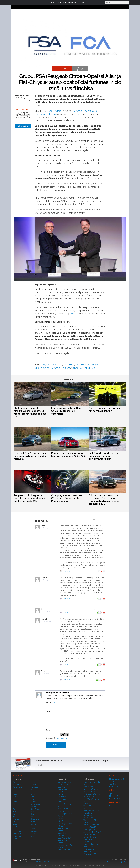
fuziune (67, 368)
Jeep (15, 826)
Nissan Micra (88, 808)
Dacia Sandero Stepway (92, 794)
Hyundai (16, 819)
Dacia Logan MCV (90, 854)
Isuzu (15, 821)
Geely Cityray (63, 789)
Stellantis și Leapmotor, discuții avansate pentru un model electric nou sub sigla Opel (30, 412)
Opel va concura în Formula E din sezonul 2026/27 (105, 410)
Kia (14, 829)
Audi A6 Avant (63, 809)
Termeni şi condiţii (42, 862)
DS (14, 804)
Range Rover (35, 804)
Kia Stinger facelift (90, 830)
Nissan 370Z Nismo (91, 789)
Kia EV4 (61, 806)
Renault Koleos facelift (91, 844)
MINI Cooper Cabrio (65, 814)
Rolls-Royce (35, 809)
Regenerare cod (62, 738)
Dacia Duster (88, 847)
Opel (72, 314)
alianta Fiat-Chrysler (53, 368)
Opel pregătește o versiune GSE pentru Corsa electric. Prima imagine (67, 498)
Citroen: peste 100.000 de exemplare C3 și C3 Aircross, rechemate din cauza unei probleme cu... (105, 500)
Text (48, 711)
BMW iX (87, 842)
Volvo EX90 (62, 833)
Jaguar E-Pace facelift (91, 825)
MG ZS (60, 826)
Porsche (34, 802)
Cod (48, 730)
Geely (15, 814)
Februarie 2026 (115, 799)
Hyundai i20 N (89, 815)
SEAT (33, 812)
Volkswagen (35, 831)
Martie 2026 (114, 796)
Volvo (33, 834)
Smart (33, 817)
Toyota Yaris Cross (90, 792)
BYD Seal (61, 787)
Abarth (16, 782)
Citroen (59, 111)
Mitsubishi (34, 792)
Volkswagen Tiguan (65, 782)
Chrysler (80, 111)
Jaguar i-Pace (88, 818)
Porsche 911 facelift (65, 836)
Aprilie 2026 (114, 794)
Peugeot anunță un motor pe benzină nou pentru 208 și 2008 (69, 455)
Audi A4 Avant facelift (91, 835)
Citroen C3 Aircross (65, 811)
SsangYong (35, 819)
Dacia (15, 802)
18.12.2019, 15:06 (47, 611)
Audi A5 (61, 816)
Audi (15, 789)
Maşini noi (17, 775)
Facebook (84, 766)
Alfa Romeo (17, 785)
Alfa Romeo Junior (64, 850)
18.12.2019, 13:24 (47, 580)
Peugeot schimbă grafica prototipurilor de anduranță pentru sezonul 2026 (29, 498)
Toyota (33, 829)
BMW (15, 794)
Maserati (34, 782)
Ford (15, 812)
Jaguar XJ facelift (90, 796)
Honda (15, 817)
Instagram (90, 766)
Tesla (33, 826)
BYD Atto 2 (62, 794)
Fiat (74, 111)
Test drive (113, 784)
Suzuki (33, 824)
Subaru (33, 821)
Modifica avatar (39, 695)
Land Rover (17, 834)
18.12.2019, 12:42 (47, 528)
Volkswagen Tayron (65, 824)
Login (88, 2)
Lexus (15, 839)
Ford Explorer (88, 787)
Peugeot (50, 111)
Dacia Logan (88, 851)
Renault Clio (62, 792)
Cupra (15, 799)
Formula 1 (113, 806)
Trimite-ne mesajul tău (117, 862)
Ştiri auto (112, 781)
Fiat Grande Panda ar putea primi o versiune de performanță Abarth (105, 456)
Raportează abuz (68, 571)
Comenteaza (99, 520)
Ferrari (15, 807)
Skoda (33, 814)
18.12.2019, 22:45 (47, 673)
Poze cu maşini (115, 786)
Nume (49, 702)
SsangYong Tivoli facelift (92, 832)
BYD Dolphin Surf (64, 838)
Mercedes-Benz (37, 787)
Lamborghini (18, 831)
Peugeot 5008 (63, 819)
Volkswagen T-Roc (65, 797)
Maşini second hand (116, 779)
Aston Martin (18, 787)
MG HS (60, 821)
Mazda (33, 785)
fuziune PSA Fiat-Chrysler (84, 368)
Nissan (33, 794)
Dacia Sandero (89, 849)
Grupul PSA (69, 365)
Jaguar (16, 824)
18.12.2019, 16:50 (47, 621)
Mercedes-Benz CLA (65, 785)
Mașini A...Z (35, 836)
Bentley (16, 792)
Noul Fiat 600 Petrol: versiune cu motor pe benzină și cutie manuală (31, 456)
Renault (33, 807)
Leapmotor (17, 836)
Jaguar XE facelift (90, 827)
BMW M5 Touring (64, 804)
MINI (32, 789)
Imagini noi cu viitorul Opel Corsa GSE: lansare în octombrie (66, 411)
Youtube (95, 766)
